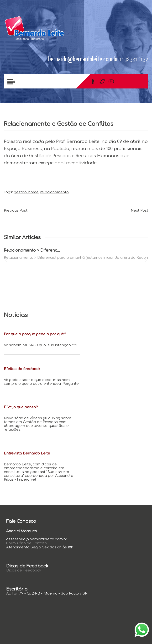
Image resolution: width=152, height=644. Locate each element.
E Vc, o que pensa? (21, 407)
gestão (20, 192)
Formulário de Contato (27, 543)
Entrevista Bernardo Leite (27, 453)
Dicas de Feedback (24, 570)
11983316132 (134, 60)
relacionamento (55, 192)
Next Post (139, 211)
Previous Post (16, 211)
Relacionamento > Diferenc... (32, 250)
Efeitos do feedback (22, 369)
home (34, 192)
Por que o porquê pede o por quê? (35, 334)
